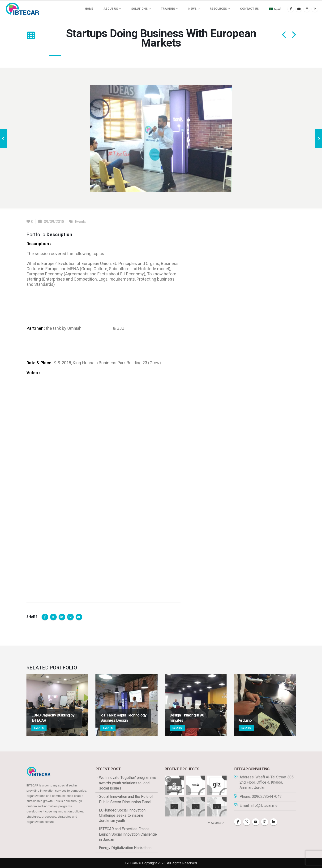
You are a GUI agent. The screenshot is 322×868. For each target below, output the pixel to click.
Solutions (139, 9)
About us (111, 9)
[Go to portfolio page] (58, 705)
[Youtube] (299, 9)
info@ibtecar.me (264, 805)
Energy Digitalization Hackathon (125, 848)
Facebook (45, 617)
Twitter (53, 617)
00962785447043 (267, 796)
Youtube (256, 822)
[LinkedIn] (315, 9)
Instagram (265, 822)
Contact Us (249, 9)
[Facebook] (291, 9)
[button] (31, 35)
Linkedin (274, 822)
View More (216, 823)
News (192, 9)
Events (81, 222)
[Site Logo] (22, 9)
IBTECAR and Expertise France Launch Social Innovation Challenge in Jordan (128, 834)
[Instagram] (307, 9)
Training (168, 9)
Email (79, 617)
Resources (218, 9)
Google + (70, 617)
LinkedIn (62, 617)
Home (89, 9)
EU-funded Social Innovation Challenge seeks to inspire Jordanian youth (122, 816)
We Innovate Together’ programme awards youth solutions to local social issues (128, 783)
